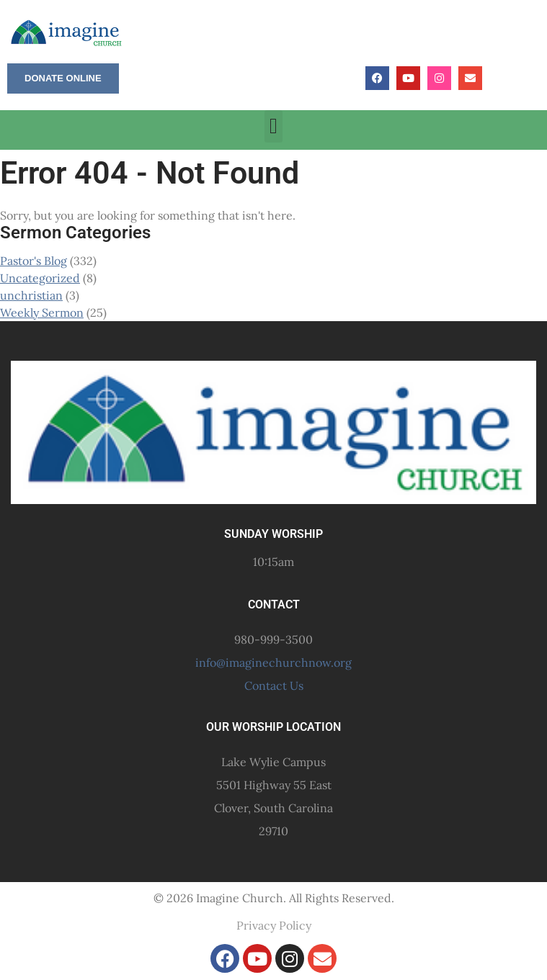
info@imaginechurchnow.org (273, 662)
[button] (274, 126)
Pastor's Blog (34, 261)
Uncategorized (40, 278)
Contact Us (274, 685)
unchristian (31, 295)
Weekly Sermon (42, 313)
